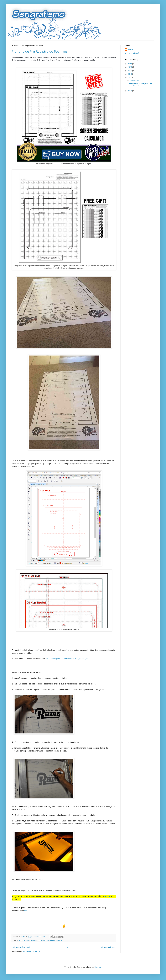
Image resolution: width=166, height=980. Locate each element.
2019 (130, 71)
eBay (108, 896)
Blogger (98, 967)
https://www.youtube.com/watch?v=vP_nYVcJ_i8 (67, 659)
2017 (130, 77)
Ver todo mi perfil (132, 53)
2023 (130, 64)
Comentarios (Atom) (32, 951)
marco (33, 940)
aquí (26, 911)
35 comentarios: (40, 937)
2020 (130, 67)
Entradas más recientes (22, 947)
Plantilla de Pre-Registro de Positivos (40, 51)
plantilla (46, 940)
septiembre (135, 80)
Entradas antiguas (108, 947)
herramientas (24, 940)
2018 (130, 74)
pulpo (53, 940)
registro (59, 940)
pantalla (39, 940)
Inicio (66, 947)
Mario (130, 49)
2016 (130, 91)
